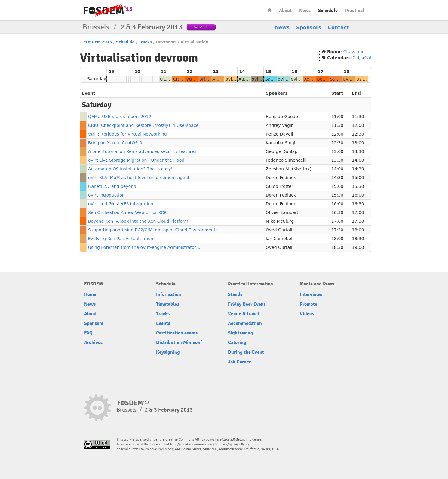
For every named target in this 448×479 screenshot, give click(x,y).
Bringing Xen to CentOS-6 (115, 143)
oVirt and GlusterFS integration (121, 204)
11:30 (358, 117)
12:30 (358, 134)
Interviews (311, 294)
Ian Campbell (280, 239)
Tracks (145, 42)
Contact (338, 27)
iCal (355, 58)
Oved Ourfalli (280, 230)
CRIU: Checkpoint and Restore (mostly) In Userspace (143, 125)
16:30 (358, 204)
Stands (235, 294)
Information (169, 294)
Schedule (328, 11)
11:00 (337, 117)
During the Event (246, 352)
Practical (355, 11)
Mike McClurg (280, 221)
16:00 (358, 195)
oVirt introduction (106, 195)
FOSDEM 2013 (98, 42)
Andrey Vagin (280, 125)
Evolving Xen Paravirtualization (121, 239)
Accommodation (245, 323)
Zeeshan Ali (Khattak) (289, 169)
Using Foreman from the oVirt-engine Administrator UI (145, 247)
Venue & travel (244, 314)
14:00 (358, 160)
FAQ (88, 333)
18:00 (358, 230)
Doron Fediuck (281, 178)
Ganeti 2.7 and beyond (112, 186)
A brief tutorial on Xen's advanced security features (142, 151)
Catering (237, 343)
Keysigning (168, 352)
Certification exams (177, 333)
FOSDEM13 (133, 403)
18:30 (358, 239)
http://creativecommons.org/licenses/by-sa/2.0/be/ (210, 444)
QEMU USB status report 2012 (120, 117)
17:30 (358, 221)
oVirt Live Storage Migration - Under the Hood (136, 160)
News (305, 11)
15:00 (358, 178)
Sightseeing (241, 333)
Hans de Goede (282, 117)
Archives (93, 343)
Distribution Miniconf (179, 343)
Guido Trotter (279, 186)
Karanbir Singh (281, 143)
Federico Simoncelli (286, 160)
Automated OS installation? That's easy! (130, 169)
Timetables (168, 304)
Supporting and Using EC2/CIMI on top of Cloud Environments (153, 230)
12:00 (358, 125)
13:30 (358, 151)
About (285, 11)
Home (270, 10)
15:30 (358, 186)
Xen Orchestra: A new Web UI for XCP (127, 212)
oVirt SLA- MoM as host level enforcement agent (139, 178)
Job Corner (239, 362)
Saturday (97, 79)
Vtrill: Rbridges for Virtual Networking (127, 134)
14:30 (358, 169)
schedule (201, 27)
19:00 (358, 247)
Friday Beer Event (247, 304)
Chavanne (354, 52)
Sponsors (309, 27)
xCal (366, 58)
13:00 (358, 143)
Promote (308, 304)
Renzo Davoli (279, 134)
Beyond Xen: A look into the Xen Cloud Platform (138, 221)
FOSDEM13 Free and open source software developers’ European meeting (108, 10)
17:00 (358, 212)
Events (163, 323)
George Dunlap (282, 151)
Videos (307, 314)
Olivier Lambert (282, 212)
